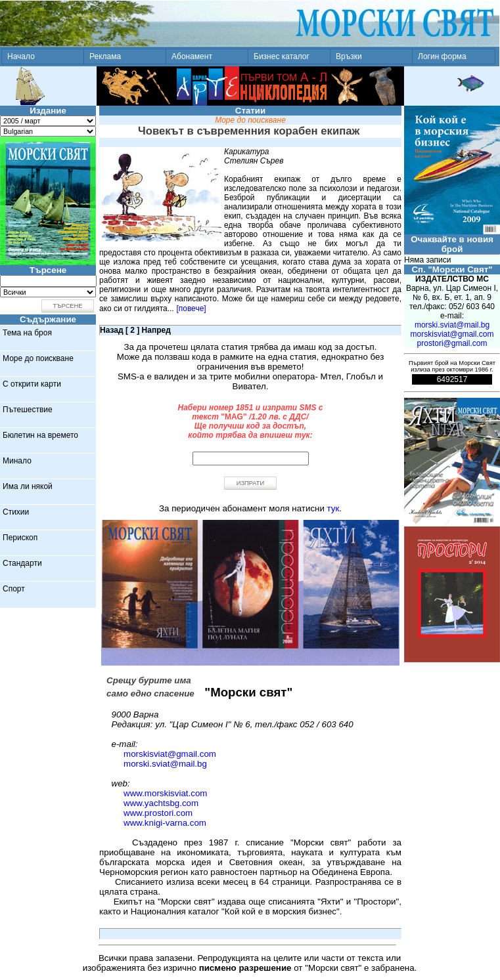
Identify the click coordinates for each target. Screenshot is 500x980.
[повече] (191, 309)
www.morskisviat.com (165, 793)
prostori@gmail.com (452, 343)
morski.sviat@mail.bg (165, 764)
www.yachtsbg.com (161, 803)
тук (333, 508)
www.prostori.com (158, 813)
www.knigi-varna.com (165, 823)
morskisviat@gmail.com (170, 754)
